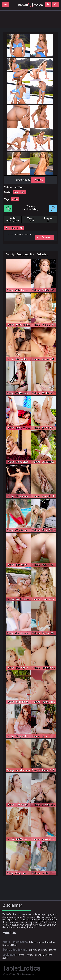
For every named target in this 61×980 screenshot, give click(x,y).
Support (7, 945)
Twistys (38, 180)
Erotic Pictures (49, 950)
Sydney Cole (20, 192)
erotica (15, 199)
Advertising (35, 942)
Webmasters (49, 942)
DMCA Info (47, 955)
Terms (21, 955)
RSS (14, 945)
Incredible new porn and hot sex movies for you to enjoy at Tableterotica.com (30, 5)
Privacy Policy (33, 955)
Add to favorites (14, 228)
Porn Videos (34, 950)
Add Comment (45, 237)
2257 (5, 958)
